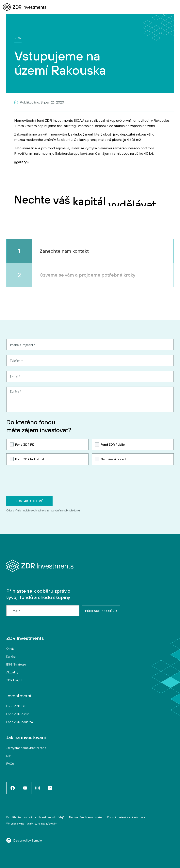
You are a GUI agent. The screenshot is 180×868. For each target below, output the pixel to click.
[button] (173, 7)
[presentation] (36, 480)
